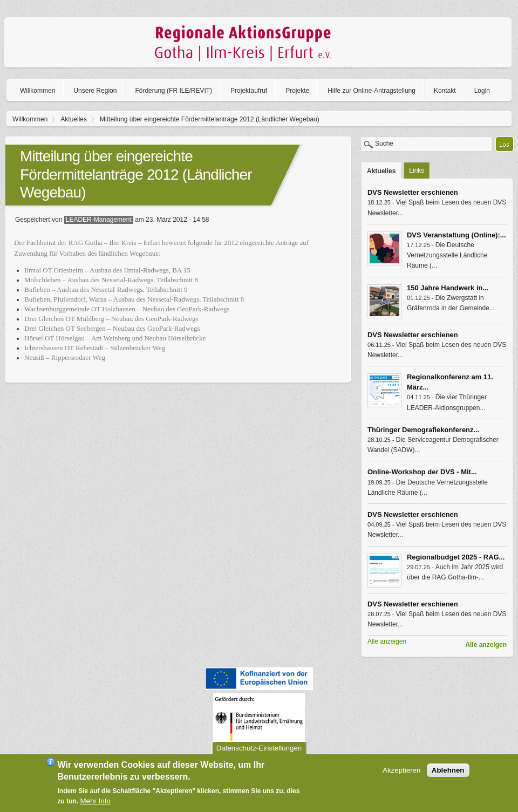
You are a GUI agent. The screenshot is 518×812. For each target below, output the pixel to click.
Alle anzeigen (486, 645)
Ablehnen (448, 775)
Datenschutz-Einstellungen (259, 753)
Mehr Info (96, 806)
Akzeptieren (401, 775)
